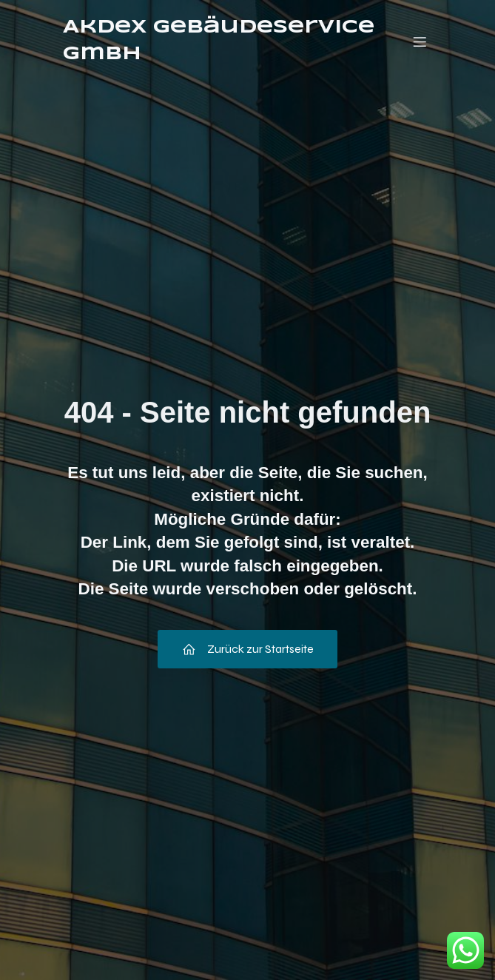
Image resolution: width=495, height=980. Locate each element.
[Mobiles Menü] (420, 41)
